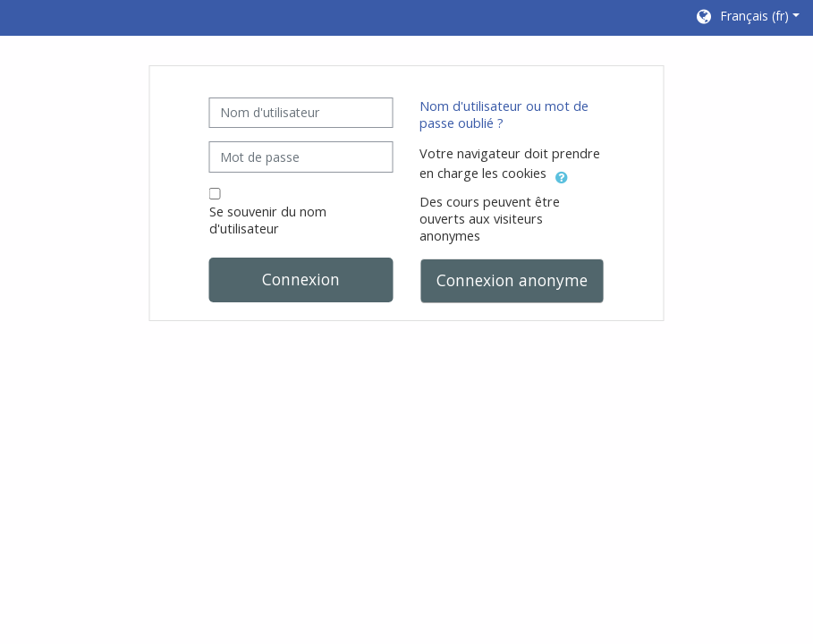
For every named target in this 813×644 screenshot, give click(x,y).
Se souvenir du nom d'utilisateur (268, 220)
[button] (747, 18)
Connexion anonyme (512, 280)
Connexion (301, 279)
